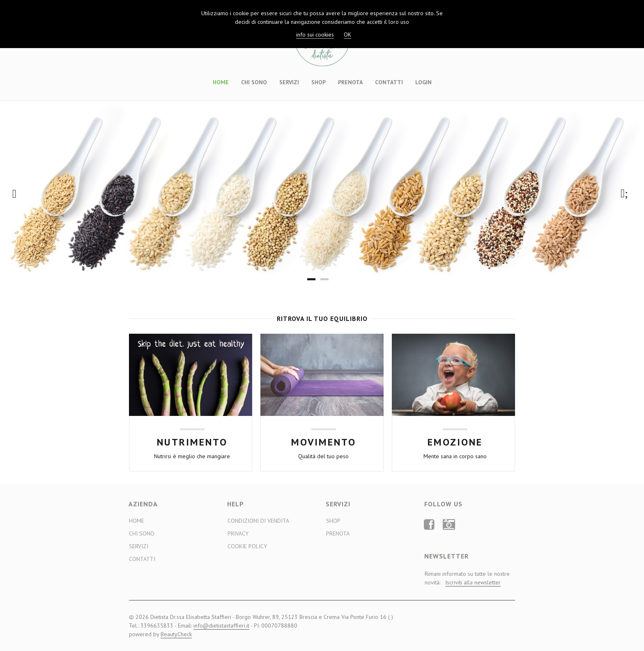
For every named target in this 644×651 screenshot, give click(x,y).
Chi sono (254, 82)
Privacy (238, 533)
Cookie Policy (247, 546)
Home (221, 82)
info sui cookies (315, 35)
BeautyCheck (176, 634)
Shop (319, 82)
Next (626, 194)
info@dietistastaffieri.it (221, 626)
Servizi (289, 82)
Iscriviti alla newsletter (473, 582)
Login (423, 82)
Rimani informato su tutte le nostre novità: (467, 578)
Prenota (350, 82)
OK (347, 35)
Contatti (389, 82)
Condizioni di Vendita (258, 521)
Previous (18, 194)
